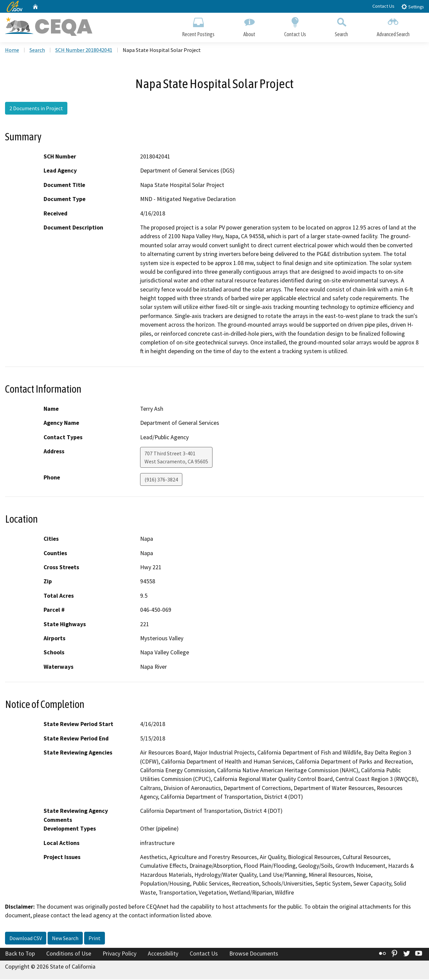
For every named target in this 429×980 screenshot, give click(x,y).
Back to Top (20, 954)
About (249, 26)
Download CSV (26, 939)
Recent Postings (198, 26)
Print (95, 939)
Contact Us (383, 6)
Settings (412, 7)
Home (12, 51)
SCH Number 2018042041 (84, 51)
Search (341, 26)
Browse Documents (254, 954)
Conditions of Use (69, 954)
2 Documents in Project (36, 109)
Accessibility (163, 954)
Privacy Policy (119, 954)
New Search (65, 939)
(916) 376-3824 (161, 480)
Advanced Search (393, 26)
